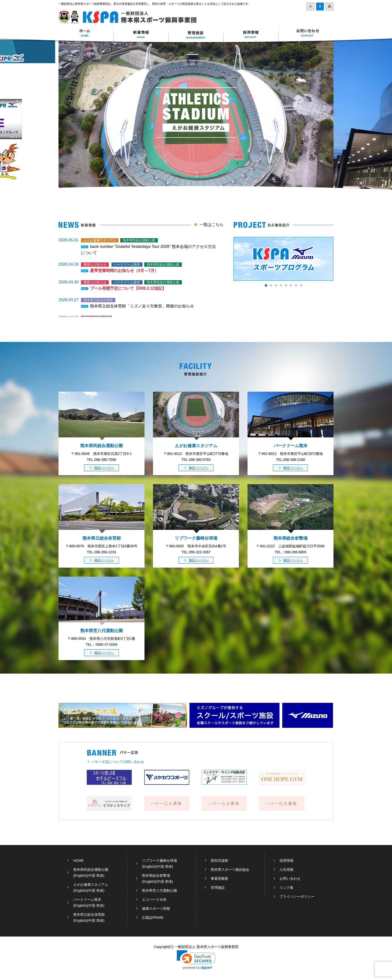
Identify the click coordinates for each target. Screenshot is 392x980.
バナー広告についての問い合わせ (118, 762)
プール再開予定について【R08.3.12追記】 (128, 288)
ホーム (86, 33)
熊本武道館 (219, 861)
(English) (80, 876)
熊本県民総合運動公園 (91, 870)
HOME (78, 861)
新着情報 (141, 33)
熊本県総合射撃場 (156, 876)
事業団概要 (219, 879)
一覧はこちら (211, 225)
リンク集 (286, 888)
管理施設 (218, 888)
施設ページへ (104, 468)
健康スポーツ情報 (156, 909)
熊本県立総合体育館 (89, 915)
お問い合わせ (306, 33)
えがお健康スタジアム (91, 885)
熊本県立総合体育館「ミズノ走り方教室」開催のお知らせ (142, 306)
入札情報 (286, 870)
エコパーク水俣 (154, 900)
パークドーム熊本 (87, 900)
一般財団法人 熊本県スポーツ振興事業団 (130, 17)
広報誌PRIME (153, 918)
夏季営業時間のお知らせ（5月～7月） (124, 271)
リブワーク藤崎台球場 (159, 861)
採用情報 (251, 33)
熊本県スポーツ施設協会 (230, 870)
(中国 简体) (96, 876)
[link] (196, 960)
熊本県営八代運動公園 (159, 891)
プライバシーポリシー (297, 897)
